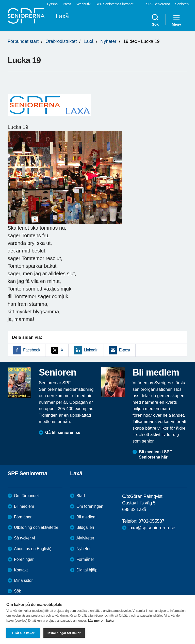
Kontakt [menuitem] (21, 570)
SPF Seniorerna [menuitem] (158, 4)
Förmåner (23, 517)
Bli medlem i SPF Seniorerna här (155, 454)
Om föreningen (90, 506)
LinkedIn (91, 350)
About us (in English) (33, 549)
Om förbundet (26, 496)
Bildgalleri (85, 527)
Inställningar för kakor (64, 633)
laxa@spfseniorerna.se (152, 528)
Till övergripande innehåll (0, 0)
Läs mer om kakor (101, 621)
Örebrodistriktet (61, 41)
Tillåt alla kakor (23, 633)
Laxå (88, 41)
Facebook (32, 350)
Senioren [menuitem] (182, 4)
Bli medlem (24, 506)
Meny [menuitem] (176, 20)
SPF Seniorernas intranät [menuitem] (114, 4)
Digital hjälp (87, 570)
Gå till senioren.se (63, 433)
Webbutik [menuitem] (83, 4)
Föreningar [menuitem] (24, 559)
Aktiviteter (85, 538)
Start (81, 496)
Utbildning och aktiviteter (36, 527)
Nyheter (108, 41)
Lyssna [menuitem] (52, 4)
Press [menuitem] (67, 4)
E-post (125, 350)
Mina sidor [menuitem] (23, 580)
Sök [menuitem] (155, 20)
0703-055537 (151, 521)
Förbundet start (23, 41)
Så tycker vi (25, 538)
